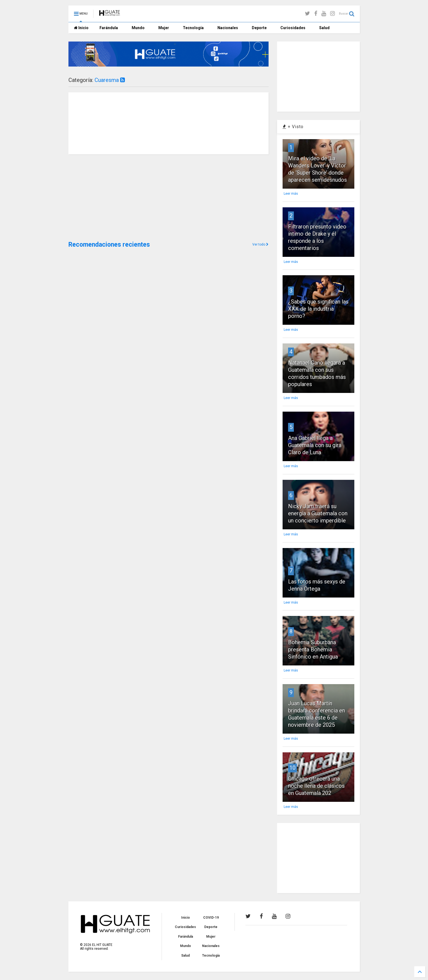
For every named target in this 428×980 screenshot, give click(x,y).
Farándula (109, 28)
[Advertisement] (110, 197)
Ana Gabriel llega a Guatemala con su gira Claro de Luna (315, 445)
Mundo (138, 28)
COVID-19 (211, 918)
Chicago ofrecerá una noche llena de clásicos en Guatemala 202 (316, 786)
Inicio (81, 28)
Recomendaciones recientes (109, 245)
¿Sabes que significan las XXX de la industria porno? (318, 309)
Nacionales (228, 28)
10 (292, 768)
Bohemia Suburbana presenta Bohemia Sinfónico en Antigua (313, 649)
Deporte (259, 28)
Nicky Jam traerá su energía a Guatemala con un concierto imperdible (318, 513)
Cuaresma (110, 80)
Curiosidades (293, 28)
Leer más (291, 194)
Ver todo (260, 244)
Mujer (164, 28)
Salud (324, 28)
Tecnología (193, 28)
